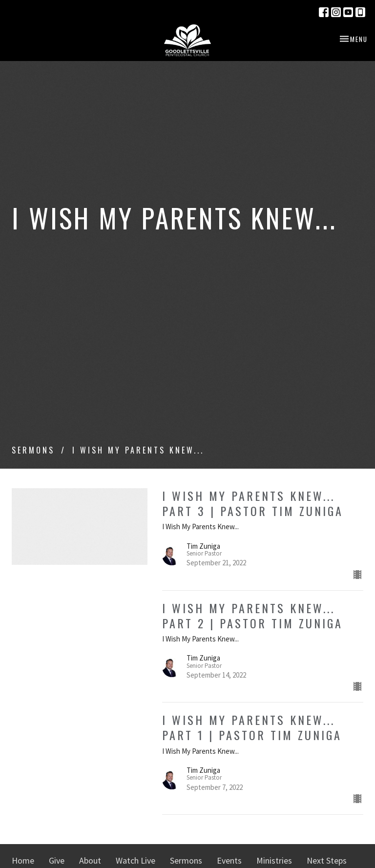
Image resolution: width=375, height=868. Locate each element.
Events (229, 860)
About (90, 860)
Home (23, 860)
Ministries (274, 860)
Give (57, 860)
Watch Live (135, 860)
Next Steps (327, 860)
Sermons (33, 450)
